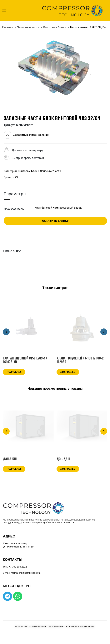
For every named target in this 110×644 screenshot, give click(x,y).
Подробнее (14, 372)
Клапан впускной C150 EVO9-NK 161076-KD (25, 360)
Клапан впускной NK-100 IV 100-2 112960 (80, 360)
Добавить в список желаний (31, 135)
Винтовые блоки (55, 27)
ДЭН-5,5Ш (10, 459)
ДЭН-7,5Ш (63, 459)
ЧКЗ (15, 177)
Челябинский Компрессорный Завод (58, 208)
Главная (8, 27)
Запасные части (28, 27)
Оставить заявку (55, 221)
